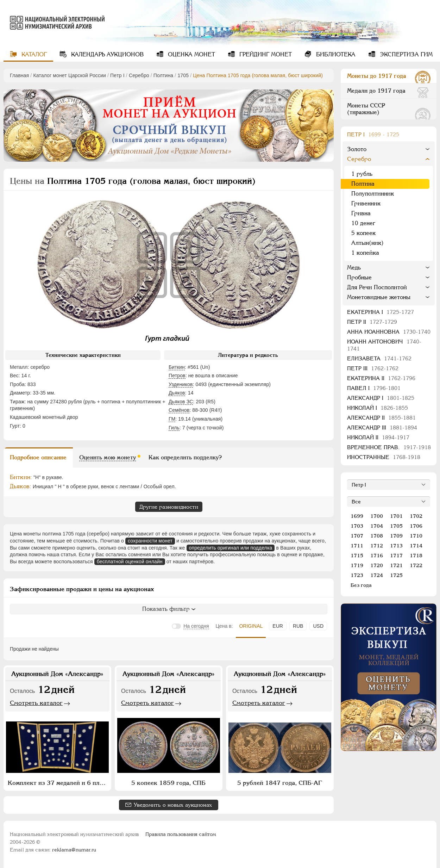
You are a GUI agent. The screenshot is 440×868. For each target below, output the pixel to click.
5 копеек (363, 233)
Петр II (372, 322)
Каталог (33, 54)
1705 (183, 75)
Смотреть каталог (36, 703)
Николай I (378, 408)
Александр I (381, 398)
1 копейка (365, 253)
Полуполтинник (373, 194)
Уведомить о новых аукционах (173, 805)
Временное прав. (389, 447)
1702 (416, 516)
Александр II (381, 418)
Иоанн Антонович (384, 345)
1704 (377, 526)
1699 (357, 516)
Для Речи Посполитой (377, 287)
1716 (377, 556)
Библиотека (335, 54)
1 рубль (362, 174)
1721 (396, 565)
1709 (396, 536)
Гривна (361, 213)
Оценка (191, 54)
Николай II (378, 437)
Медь (354, 268)
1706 (416, 526)
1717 (396, 556)
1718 (416, 556)
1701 (396, 516)
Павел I (374, 388)
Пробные (359, 277)
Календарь (106, 54)
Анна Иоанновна (389, 332)
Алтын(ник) (367, 243)
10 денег (363, 223)
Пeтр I (117, 75)
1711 (357, 546)
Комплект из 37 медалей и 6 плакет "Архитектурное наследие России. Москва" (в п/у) (58, 783)
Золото (357, 149)
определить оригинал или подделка (231, 548)
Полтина (163, 75)
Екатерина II (381, 378)
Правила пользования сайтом (181, 834)
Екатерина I (381, 312)
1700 (377, 516)
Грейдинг (265, 54)
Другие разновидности (169, 507)
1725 (396, 575)
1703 (357, 526)
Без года (361, 585)
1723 (357, 575)
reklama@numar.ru (74, 850)
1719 (357, 565)
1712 (377, 546)
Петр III (373, 368)
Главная (19, 75)
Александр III (382, 427)
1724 (377, 575)
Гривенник (366, 203)
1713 (396, 546)
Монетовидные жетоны (379, 297)
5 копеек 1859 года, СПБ (168, 783)
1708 (377, 536)
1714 (416, 546)
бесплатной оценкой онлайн (130, 562)
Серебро (139, 75)
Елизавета (379, 358)
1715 (357, 556)
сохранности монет (150, 541)
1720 (377, 565)
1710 (416, 536)
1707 (357, 536)
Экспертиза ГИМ (405, 54)
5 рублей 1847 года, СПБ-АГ (280, 783)
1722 (416, 565)
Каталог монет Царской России (70, 75)
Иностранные (384, 457)
